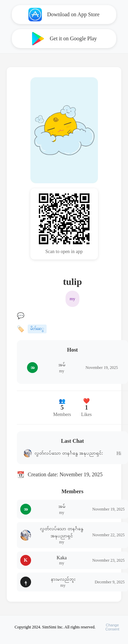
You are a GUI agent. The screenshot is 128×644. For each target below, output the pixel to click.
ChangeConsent (112, 627)
